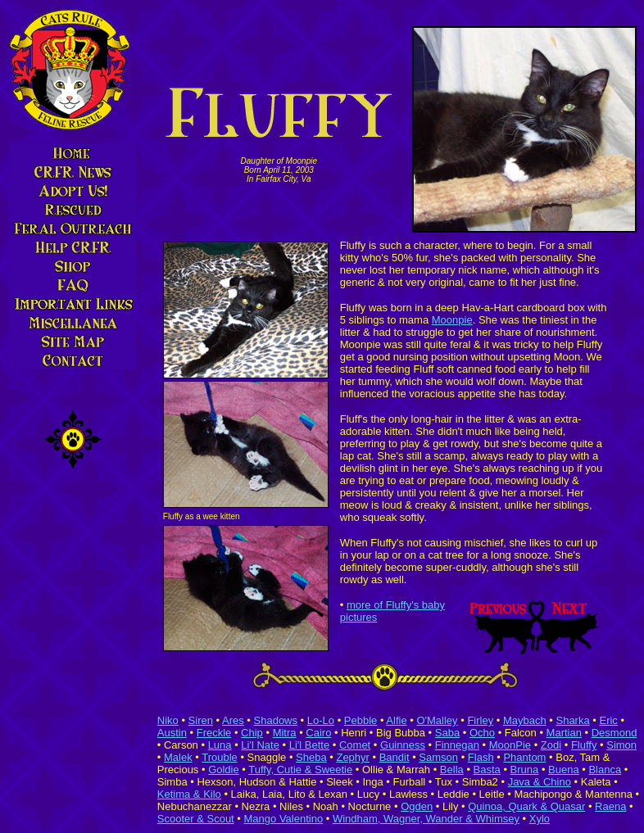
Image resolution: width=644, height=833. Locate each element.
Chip (252, 733)
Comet (355, 745)
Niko (168, 720)
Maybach (525, 720)
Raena (610, 806)
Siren (201, 720)
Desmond (615, 733)
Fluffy (584, 745)
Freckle (214, 733)
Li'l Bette (309, 745)
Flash (481, 757)
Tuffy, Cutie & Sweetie (300, 770)
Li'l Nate (260, 745)
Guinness (403, 745)
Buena (564, 770)
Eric (608, 720)
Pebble (361, 720)
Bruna (525, 770)
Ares (233, 720)
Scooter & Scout (196, 819)
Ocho (482, 733)
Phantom (524, 757)
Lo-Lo (321, 720)
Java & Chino (540, 782)
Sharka (572, 720)
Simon (621, 745)
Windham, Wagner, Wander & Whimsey (426, 819)
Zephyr (352, 757)
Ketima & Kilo (189, 794)
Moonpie (452, 320)
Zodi (551, 745)
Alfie (396, 720)
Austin (172, 733)
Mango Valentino (284, 819)
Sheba (311, 757)
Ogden (417, 806)
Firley (480, 720)
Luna (220, 745)
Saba (447, 733)
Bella (452, 770)
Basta (487, 770)
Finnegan (457, 745)
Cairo (318, 733)
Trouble (220, 757)
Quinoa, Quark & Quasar (526, 806)
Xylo (540, 819)
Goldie (224, 770)
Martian (564, 733)
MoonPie (510, 745)
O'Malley (437, 720)
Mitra (285, 733)
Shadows (276, 720)
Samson (438, 757)
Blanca (605, 770)
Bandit (395, 757)
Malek (178, 757)
